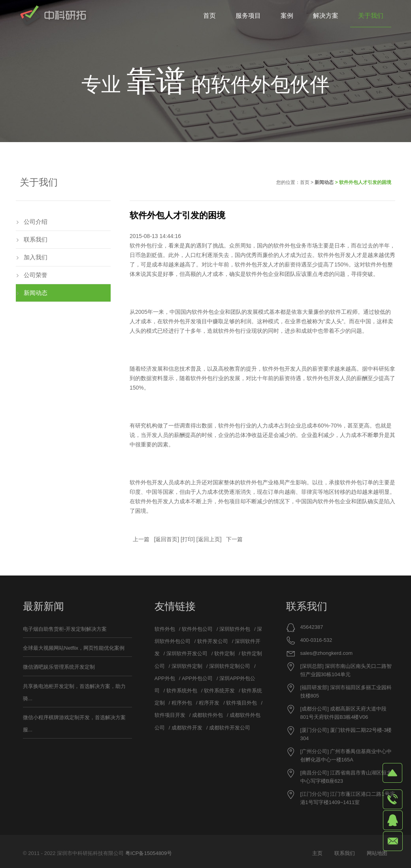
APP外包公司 (197, 678)
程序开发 (209, 703)
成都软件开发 (187, 728)
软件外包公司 (197, 629)
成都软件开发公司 (230, 728)
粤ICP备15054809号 (149, 853)
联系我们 (36, 239)
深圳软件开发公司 (187, 653)
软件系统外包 (182, 691)
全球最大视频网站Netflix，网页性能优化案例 (74, 648)
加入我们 (36, 257)
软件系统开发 (219, 691)
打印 (188, 539)
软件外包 (285, 246)
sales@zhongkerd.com (326, 653)
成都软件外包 (207, 715)
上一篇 (141, 539)
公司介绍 (36, 222)
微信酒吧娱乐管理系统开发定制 (59, 667)
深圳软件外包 (235, 629)
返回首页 (166, 539)
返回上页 (209, 539)
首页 (305, 182)
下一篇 (234, 539)
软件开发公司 (213, 641)
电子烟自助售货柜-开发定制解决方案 (65, 629)
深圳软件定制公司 (230, 666)
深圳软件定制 (187, 666)
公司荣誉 (36, 275)
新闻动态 (324, 182)
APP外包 (165, 678)
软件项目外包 (241, 703)
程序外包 (182, 703)
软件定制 (224, 653)
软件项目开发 (170, 715)
